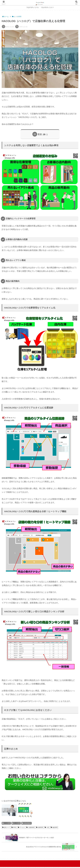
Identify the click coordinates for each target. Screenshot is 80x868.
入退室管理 (30, 828)
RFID (14, 828)
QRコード (6, 828)
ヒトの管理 (6, 823)
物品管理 (54, 828)
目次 (40, 134)
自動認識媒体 (27, 823)
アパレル (21, 828)
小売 (47, 828)
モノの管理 (16, 823)
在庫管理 (40, 828)
